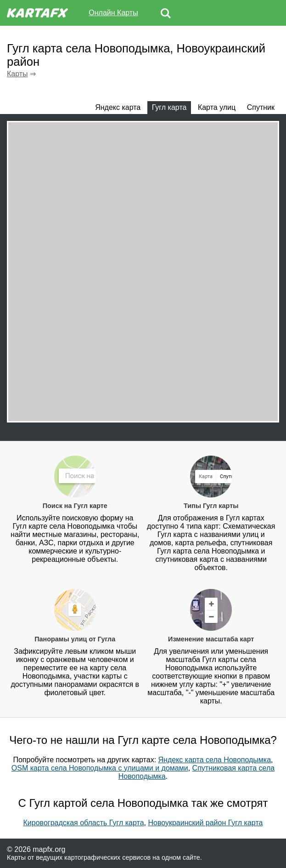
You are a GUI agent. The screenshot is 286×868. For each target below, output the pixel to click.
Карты (17, 74)
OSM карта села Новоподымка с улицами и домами (100, 768)
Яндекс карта (118, 107)
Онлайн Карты (113, 13)
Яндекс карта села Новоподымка (215, 760)
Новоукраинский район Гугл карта (205, 823)
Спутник (261, 107)
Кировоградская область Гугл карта (84, 823)
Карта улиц (217, 107)
